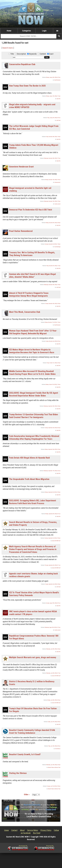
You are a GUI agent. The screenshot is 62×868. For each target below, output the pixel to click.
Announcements (57, 182)
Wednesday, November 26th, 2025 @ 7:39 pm (52, 285)
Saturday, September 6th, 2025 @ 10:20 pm (52, 538)
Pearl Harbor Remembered (21, 231)
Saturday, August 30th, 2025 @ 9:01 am (53, 603)
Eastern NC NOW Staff (56, 541)
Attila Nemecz (58, 749)
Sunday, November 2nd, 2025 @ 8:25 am (53, 341)
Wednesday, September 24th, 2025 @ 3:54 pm (52, 406)
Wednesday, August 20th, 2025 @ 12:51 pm (53, 627)
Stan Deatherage (57, 247)
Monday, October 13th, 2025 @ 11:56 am (53, 384)
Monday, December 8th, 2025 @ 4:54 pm (53, 223)
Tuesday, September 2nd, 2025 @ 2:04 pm (53, 584)
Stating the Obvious (18, 773)
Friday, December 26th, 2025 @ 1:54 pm (53, 137)
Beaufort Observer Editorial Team (54, 767)
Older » (27, 794)
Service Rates (33, 830)
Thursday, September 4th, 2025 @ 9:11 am (53, 565)
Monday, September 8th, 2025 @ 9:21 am (53, 514)
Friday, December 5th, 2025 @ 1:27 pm (53, 266)
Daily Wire (59, 99)
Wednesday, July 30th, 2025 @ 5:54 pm (53, 649)
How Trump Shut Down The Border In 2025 (27, 86)
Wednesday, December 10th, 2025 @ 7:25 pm (52, 201)
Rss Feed (37, 833)
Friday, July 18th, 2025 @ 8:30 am (54, 746)
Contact (14, 830)
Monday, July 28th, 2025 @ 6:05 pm (54, 700)
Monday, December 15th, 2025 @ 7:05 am (53, 180)
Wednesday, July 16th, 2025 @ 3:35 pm (53, 765)
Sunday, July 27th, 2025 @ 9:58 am (54, 722)
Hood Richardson (57, 80)
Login (44, 31)
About (22, 830)
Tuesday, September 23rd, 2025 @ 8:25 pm (53, 428)
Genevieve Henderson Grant (21, 167)
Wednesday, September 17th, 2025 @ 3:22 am (52, 471)
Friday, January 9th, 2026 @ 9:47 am (54, 118)
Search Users (8, 48)
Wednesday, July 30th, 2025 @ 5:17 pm (53, 673)
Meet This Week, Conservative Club (25, 312)
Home (9, 31)
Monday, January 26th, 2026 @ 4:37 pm (53, 77)
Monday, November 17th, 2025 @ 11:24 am (53, 322)
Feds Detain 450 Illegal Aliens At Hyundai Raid (29, 458)
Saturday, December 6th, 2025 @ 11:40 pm (53, 244)
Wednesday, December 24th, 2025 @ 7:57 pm (52, 158)
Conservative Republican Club (22, 64)
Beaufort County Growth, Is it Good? (25, 754)
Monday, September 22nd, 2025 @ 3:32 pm (53, 449)
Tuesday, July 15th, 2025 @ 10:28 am (54, 786)
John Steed (58, 120)
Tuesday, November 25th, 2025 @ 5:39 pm (53, 304)
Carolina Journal (57, 204)
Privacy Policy (46, 830)
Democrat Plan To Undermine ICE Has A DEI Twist (31, 210)
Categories (27, 31)
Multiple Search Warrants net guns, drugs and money (33, 657)
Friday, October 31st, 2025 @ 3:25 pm (54, 363)
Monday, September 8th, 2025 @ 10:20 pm (53, 492)
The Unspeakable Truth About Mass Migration (29, 479)
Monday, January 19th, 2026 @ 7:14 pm (53, 96)
